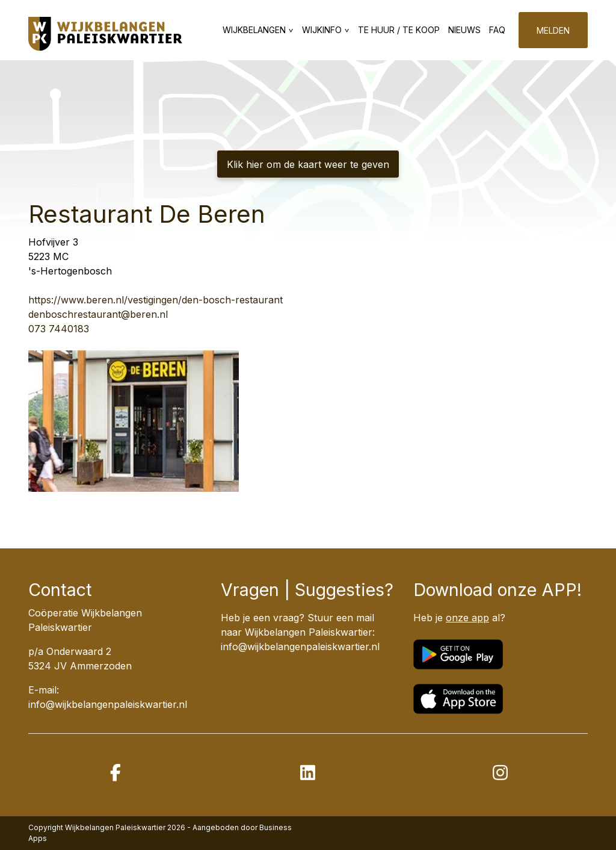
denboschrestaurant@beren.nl (98, 314)
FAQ (497, 30)
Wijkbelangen (254, 30)
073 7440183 (59, 329)
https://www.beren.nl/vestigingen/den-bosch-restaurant (156, 300)
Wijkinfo (322, 30)
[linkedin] (308, 773)
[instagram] (500, 773)
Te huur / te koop (399, 30)
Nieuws (464, 30)
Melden (553, 30)
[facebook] (115, 773)
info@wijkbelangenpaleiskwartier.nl (300, 647)
